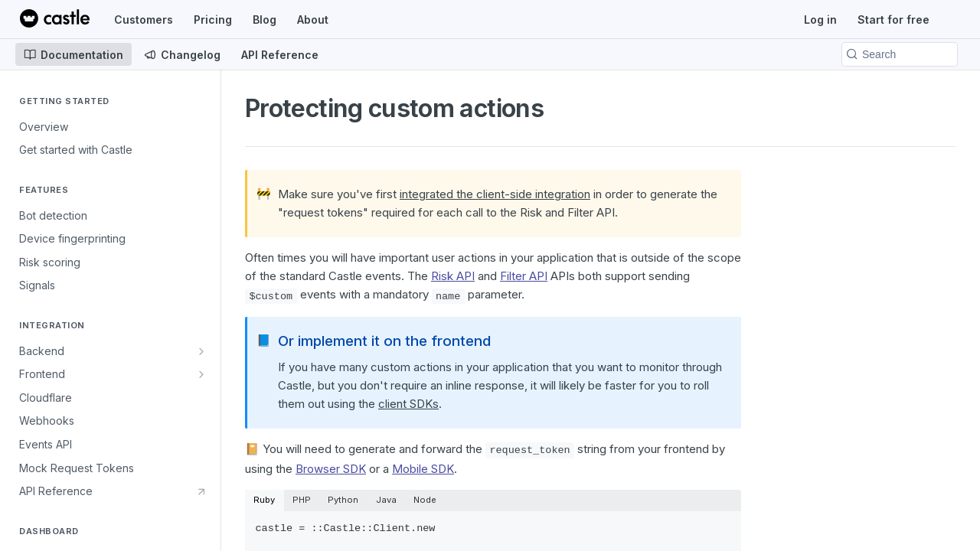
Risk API (453, 276)
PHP (302, 500)
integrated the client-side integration (495, 194)
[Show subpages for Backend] (201, 351)
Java (386, 500)
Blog (265, 20)
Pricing (213, 20)
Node (425, 500)
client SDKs (408, 404)
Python (343, 500)
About (313, 20)
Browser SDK (331, 469)
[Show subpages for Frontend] (201, 374)
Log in (820, 20)
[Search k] (900, 54)
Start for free (893, 20)
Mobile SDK (423, 469)
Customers (144, 20)
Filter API (524, 276)
